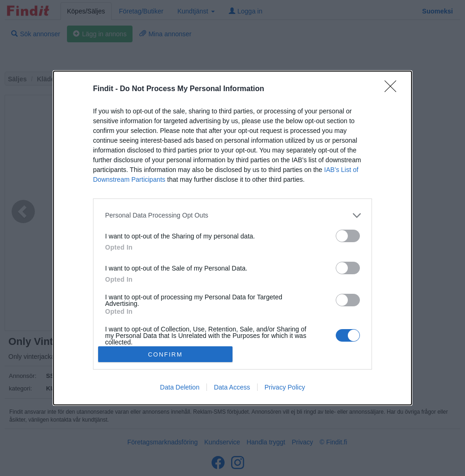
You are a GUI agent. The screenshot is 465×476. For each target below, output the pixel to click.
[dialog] (232, 238)
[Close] (393, 89)
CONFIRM (165, 354)
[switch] (348, 236)
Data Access (232, 387)
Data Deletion (180, 387)
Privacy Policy (285, 387)
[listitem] (232, 215)
